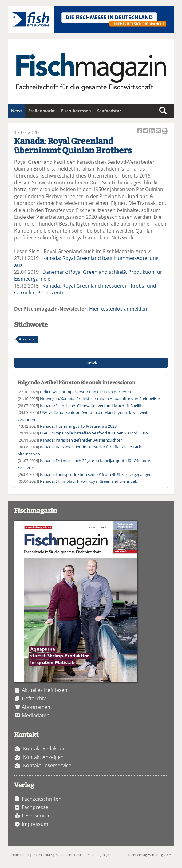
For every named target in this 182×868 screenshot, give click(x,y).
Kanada (28, 339)
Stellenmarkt (42, 111)
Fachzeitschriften (42, 799)
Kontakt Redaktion (44, 748)
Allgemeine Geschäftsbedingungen (83, 855)
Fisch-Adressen (76, 111)
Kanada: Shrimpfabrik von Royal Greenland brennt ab (89, 481)
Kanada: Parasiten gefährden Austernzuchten (81, 440)
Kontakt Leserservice (47, 765)
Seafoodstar (109, 111)
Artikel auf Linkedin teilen (152, 131)
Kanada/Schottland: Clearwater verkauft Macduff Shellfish (93, 406)
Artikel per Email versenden (159, 131)
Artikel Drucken (165, 131)
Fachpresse (35, 807)
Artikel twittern (146, 131)
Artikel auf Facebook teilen (140, 131)
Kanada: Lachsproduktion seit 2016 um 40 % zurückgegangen (96, 474)
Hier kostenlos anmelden (118, 309)
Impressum (35, 824)
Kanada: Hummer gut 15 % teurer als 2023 (78, 426)
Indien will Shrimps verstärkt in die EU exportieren (85, 392)
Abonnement (37, 707)
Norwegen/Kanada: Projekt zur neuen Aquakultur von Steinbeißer (100, 399)
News (17, 111)
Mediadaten (36, 715)
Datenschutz (42, 855)
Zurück (91, 363)
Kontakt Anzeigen (43, 757)
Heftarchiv (34, 698)
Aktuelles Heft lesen (45, 690)
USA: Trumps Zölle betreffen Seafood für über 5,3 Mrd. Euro (94, 433)
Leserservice (36, 815)
